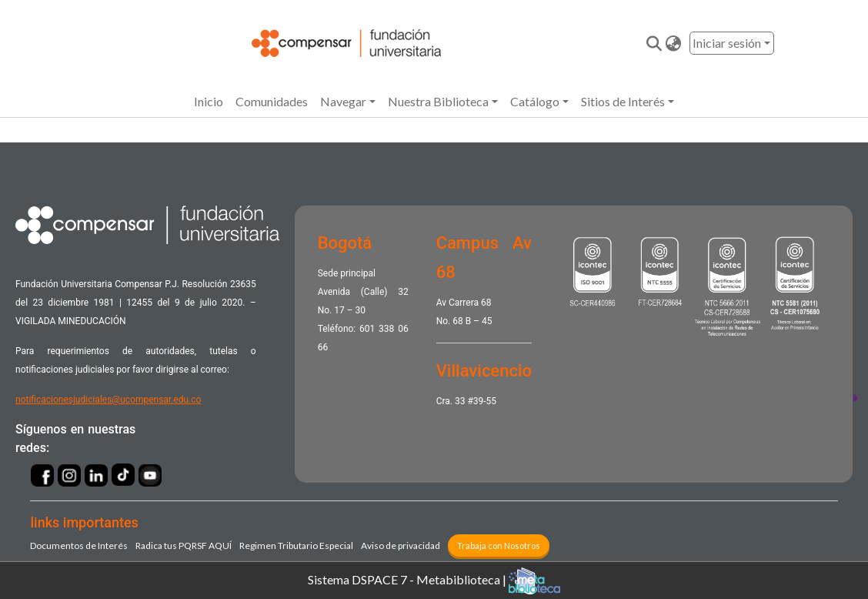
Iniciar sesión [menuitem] (727, 43)
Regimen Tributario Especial (296, 545)
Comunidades (272, 101)
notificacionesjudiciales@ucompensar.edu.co (108, 400)
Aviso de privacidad (401, 545)
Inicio (209, 101)
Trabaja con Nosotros (499, 545)
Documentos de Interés (79, 545)
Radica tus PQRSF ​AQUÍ (184, 545)
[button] (674, 43)
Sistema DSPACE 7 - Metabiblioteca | (434, 581)
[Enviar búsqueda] (654, 43)
